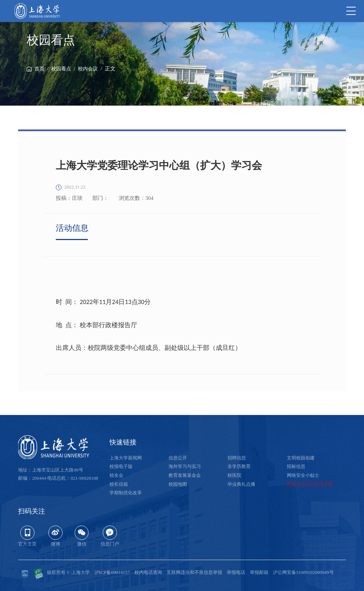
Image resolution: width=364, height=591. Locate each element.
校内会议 (88, 69)
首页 (39, 69)
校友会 (116, 475)
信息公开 (178, 458)
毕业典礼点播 (241, 484)
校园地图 (178, 484)
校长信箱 (119, 484)
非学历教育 (239, 466)
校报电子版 (121, 466)
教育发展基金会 (185, 475)
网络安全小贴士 (303, 475)
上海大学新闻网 (126, 458)
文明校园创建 (301, 458)
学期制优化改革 (126, 493)
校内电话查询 (148, 572)
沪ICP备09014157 (112, 572)
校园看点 (61, 69)
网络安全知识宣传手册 (310, 484)
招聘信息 (237, 458)
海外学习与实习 (185, 466)
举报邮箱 (259, 572)
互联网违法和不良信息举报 (194, 572)
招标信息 (296, 466)
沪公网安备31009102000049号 (303, 572)
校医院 (234, 475)
